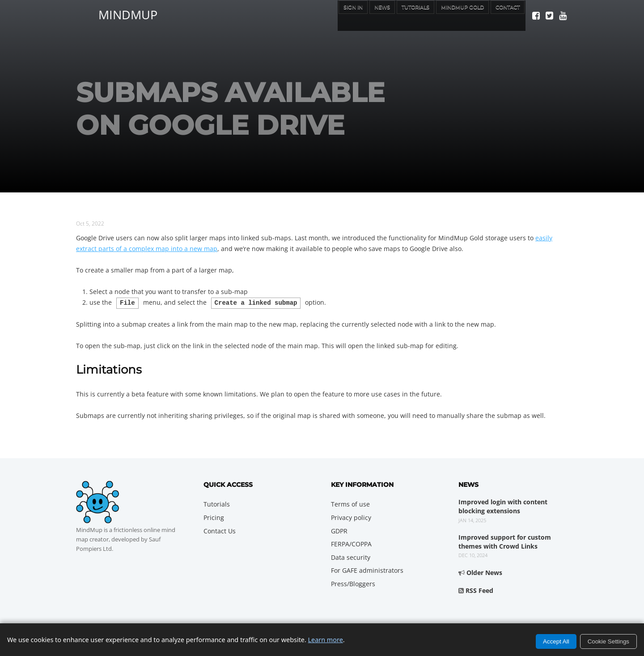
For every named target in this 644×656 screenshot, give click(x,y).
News (351, 15)
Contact (504, 15)
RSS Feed (479, 590)
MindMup (128, 13)
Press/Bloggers (353, 583)
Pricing (214, 517)
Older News (484, 572)
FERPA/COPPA (351, 543)
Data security (351, 556)
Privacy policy (351, 517)
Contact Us (220, 530)
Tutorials (391, 15)
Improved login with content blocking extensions (503, 505)
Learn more (326, 640)
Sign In (316, 15)
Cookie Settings (608, 641)
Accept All (556, 641)
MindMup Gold (449, 15)
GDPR (339, 530)
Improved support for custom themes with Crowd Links (505, 541)
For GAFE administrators (367, 569)
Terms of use (350, 503)
